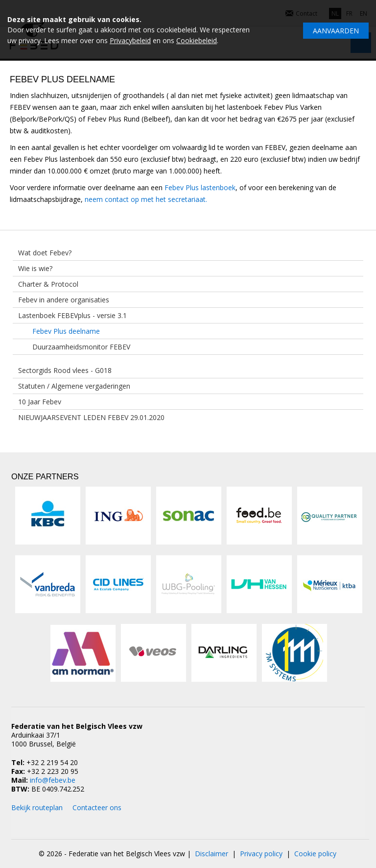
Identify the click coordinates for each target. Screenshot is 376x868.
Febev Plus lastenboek (200, 187)
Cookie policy (315, 854)
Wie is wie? (35, 268)
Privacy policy (261, 854)
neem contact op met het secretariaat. (146, 199)
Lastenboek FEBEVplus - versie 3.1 (72, 315)
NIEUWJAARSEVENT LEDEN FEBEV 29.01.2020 (91, 417)
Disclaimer (211, 854)
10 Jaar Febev (40, 402)
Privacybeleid (130, 40)
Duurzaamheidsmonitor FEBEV (81, 347)
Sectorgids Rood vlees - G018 (65, 370)
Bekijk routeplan (37, 807)
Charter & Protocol (48, 284)
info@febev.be (53, 780)
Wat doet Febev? (45, 253)
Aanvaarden (336, 31)
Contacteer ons (97, 807)
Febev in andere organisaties (64, 300)
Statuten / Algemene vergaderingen (74, 386)
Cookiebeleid (197, 40)
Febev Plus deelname (66, 331)
